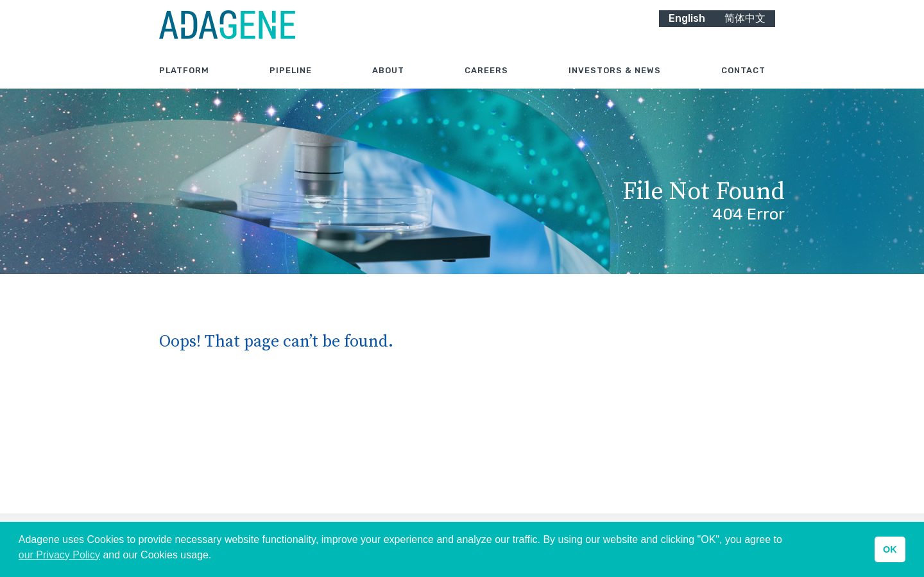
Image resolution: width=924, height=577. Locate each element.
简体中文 (745, 30)
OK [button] (890, 549)
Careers (486, 83)
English (687, 30)
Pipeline (291, 83)
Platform (184, 83)
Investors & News (615, 83)
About (388, 83)
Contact (743, 83)
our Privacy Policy (59, 555)
